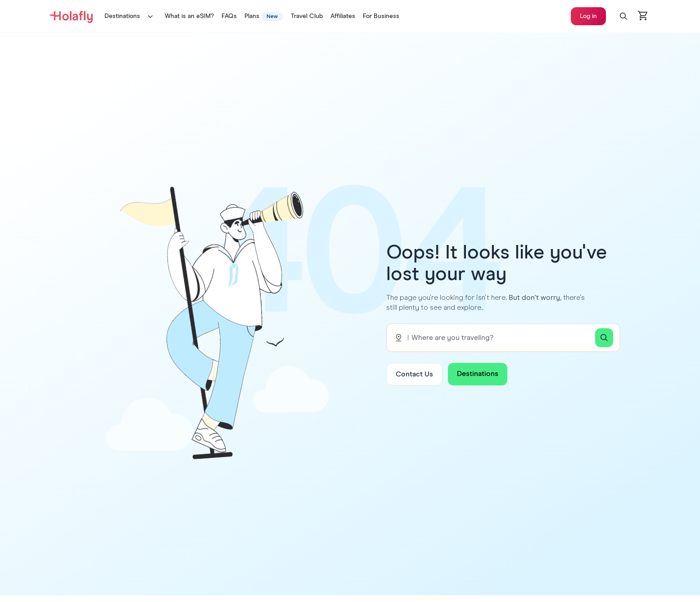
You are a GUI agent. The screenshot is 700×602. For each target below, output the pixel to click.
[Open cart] (643, 16)
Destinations (131, 16)
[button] (623, 16)
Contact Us (414, 374)
